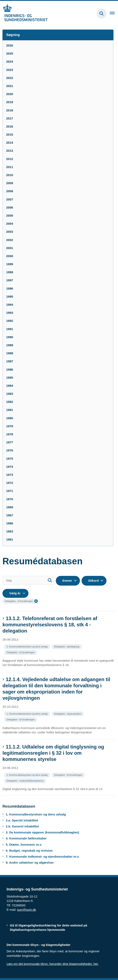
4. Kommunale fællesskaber (26, 838)
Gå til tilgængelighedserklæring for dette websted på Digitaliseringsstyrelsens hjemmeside (48, 927)
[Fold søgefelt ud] (102, 14)
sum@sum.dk (27, 910)
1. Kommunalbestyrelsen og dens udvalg (36, 814)
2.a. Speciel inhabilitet (22, 820)
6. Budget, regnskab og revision (29, 850)
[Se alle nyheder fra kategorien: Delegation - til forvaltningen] (21, 652)
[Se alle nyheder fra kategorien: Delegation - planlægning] (67, 646)
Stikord (93, 581)
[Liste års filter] (15, 593)
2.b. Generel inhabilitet (22, 826)
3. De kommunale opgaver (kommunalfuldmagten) (42, 832)
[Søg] (28, 580)
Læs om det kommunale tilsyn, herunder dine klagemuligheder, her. (53, 964)
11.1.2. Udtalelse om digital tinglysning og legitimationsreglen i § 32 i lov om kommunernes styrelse (53, 753)
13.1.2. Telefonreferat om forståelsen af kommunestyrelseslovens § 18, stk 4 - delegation (50, 625)
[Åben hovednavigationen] (114, 14)
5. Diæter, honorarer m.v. (24, 845)
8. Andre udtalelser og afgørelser (30, 862)
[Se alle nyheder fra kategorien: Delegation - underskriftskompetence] (25, 780)
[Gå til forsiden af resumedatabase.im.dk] (24, 14)
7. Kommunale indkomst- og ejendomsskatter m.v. (43, 856)
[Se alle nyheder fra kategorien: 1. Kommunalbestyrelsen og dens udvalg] (27, 646)
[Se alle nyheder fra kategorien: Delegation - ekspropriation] (68, 713)
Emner (67, 581)
